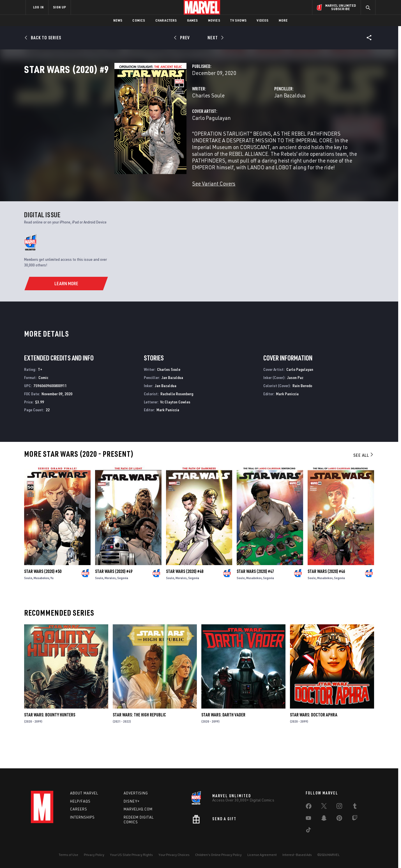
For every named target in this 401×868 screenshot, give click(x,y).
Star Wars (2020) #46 (326, 598)
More (283, 20)
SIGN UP (59, 7)
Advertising (136, 793)
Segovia (123, 605)
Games (193, 20)
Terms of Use (68, 855)
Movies (214, 20)
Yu (52, 605)
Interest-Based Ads (297, 855)
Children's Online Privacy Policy (218, 855)
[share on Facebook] (309, 807)
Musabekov (41, 605)
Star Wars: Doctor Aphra (314, 742)
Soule (28, 605)
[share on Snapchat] (324, 819)
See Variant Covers (151, 201)
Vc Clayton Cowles (175, 429)
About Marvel (84, 793)
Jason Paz (295, 404)
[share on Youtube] (308, 819)
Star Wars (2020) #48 (185, 598)
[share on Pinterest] (339, 819)
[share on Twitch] (355, 819)
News (118, 20)
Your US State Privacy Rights (131, 855)
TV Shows (238, 20)
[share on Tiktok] (308, 831)
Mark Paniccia (168, 437)
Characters (166, 20)
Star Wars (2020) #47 (255, 598)
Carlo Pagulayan (148, 142)
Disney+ (132, 801)
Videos (262, 20)
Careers (79, 809)
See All (364, 482)
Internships (82, 817)
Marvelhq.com (138, 809)
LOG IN (38, 7)
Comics (139, 20)
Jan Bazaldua (258, 120)
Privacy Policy (94, 855)
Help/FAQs (80, 801)
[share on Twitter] (324, 807)
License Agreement (262, 855)
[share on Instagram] (339, 807)
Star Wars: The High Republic (139, 742)
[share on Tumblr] (355, 807)
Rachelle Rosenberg (177, 420)
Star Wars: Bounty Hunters (50, 742)
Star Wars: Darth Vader (223, 742)
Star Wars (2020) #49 (114, 598)
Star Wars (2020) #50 (43, 598)
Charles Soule (145, 120)
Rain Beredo (302, 412)
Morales (110, 605)
